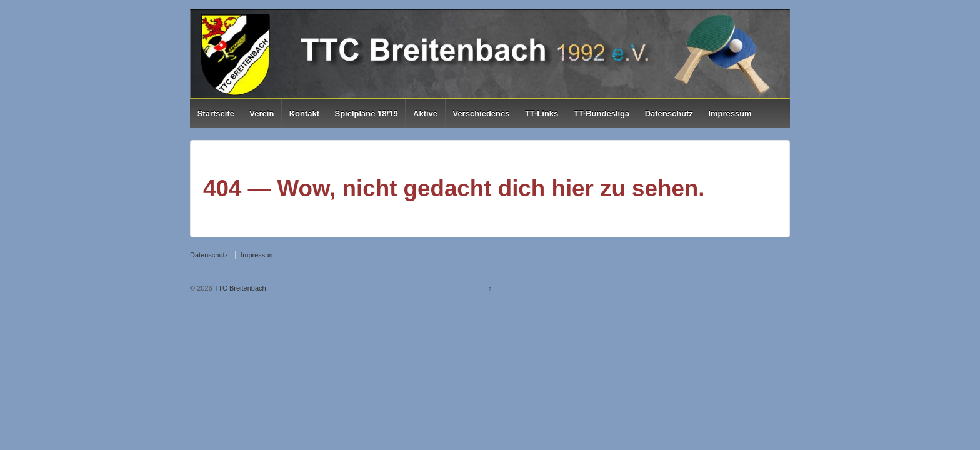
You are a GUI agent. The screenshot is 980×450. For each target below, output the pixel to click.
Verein (262, 113)
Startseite (216, 113)
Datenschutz (669, 113)
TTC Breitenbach (239, 288)
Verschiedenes (481, 113)
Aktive (425, 113)
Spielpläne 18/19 (366, 113)
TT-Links (542, 113)
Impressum (730, 113)
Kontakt (304, 113)
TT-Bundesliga (602, 113)
